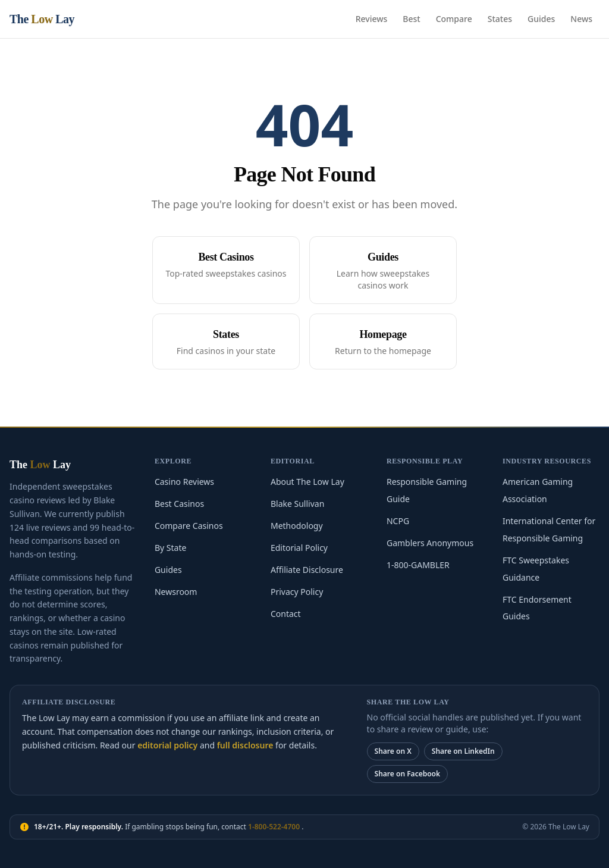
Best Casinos (179, 504)
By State (170, 548)
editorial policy (167, 745)
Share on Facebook (407, 774)
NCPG (398, 521)
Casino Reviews (184, 482)
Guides (541, 19)
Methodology (297, 526)
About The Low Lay (307, 482)
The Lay (42, 19)
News (581, 19)
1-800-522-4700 (275, 827)
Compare (454, 19)
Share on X (393, 751)
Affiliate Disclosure (307, 570)
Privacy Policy (297, 592)
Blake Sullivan (297, 504)
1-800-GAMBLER (418, 565)
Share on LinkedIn (463, 751)
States (500, 19)
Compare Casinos (189, 526)
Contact (286, 614)
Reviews (372, 19)
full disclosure (245, 745)
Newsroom (176, 592)
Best (411, 19)
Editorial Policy (299, 548)
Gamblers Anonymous (430, 543)
